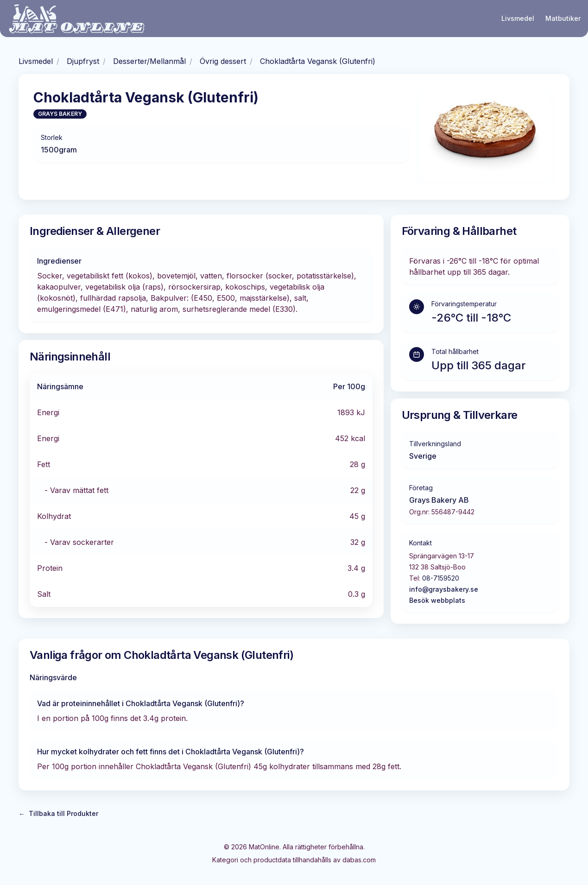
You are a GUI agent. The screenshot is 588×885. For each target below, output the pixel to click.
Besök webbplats (437, 600)
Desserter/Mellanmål (149, 61)
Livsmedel (518, 18)
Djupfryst (83, 61)
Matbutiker (563, 18)
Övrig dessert (223, 61)
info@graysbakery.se (444, 589)
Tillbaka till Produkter (58, 814)
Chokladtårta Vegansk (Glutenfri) (318, 61)
